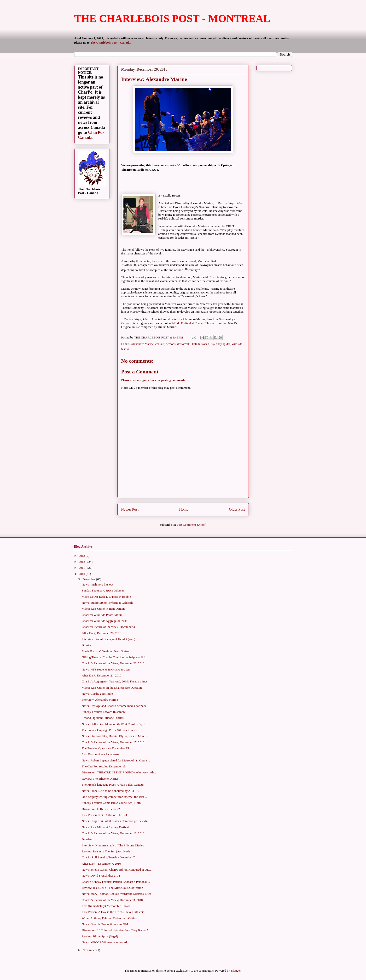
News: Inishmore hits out (97, 584)
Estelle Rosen (200, 344)
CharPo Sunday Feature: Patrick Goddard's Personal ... (116, 882)
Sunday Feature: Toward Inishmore (104, 712)
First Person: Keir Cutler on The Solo (105, 815)
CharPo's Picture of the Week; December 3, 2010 (112, 900)
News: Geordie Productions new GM (105, 924)
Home (184, 509)
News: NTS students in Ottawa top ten (106, 669)
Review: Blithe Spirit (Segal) (100, 936)
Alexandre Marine (142, 344)
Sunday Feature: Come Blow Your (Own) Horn (111, 803)
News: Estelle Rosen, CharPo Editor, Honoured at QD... (117, 870)
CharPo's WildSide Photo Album (102, 615)
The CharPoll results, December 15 (104, 766)
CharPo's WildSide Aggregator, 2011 (105, 621)
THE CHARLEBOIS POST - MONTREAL (172, 19)
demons (171, 344)
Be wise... (88, 645)
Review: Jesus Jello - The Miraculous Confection (112, 888)
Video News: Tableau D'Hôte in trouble (106, 597)
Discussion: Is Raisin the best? (101, 809)
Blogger (236, 971)
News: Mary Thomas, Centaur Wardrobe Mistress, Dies (116, 894)
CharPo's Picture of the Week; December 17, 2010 (113, 742)
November (89, 950)
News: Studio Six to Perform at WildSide (107, 603)
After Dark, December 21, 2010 (102, 675)
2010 (82, 574)
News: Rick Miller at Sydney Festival (105, 827)
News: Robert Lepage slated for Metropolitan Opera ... (116, 760)
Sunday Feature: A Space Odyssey (103, 590)
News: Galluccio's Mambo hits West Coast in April (113, 724)
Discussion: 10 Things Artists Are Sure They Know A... (116, 930)
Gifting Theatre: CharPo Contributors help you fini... (115, 657)
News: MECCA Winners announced (104, 942)
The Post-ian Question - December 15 (105, 748)
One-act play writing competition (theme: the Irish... (114, 797)
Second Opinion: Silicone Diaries (103, 718)
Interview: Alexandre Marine (100, 700)
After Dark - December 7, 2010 (101, 864)
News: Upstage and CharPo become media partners (114, 706)
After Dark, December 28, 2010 (102, 633)
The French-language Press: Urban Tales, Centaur (113, 785)
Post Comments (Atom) (192, 525)
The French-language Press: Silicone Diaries (110, 730)
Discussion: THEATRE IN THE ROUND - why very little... (119, 772)
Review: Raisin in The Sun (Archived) (106, 851)
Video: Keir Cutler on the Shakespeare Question (112, 688)
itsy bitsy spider (221, 344)
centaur (160, 344)
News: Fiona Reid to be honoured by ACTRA (110, 791)
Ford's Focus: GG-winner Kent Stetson (106, 651)
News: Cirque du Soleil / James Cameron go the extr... (116, 821)
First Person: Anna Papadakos (100, 754)
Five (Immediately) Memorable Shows (106, 906)
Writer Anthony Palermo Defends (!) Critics (109, 918)
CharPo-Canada (91, 135)
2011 (82, 568)
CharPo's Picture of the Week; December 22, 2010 (113, 663)
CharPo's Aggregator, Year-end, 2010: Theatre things (115, 681)
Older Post (237, 509)
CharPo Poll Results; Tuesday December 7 (108, 857)
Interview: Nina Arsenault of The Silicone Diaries (113, 845)
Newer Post (130, 509)
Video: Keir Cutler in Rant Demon (103, 609)
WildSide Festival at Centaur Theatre (192, 323)
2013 (82, 556)
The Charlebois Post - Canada (110, 42)
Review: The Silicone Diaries (100, 779)
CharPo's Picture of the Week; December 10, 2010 (113, 833)
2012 (82, 562)
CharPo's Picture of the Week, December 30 (109, 627)
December (89, 579)
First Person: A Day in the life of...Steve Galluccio (113, 912)
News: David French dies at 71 (101, 876)
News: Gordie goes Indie (97, 694)
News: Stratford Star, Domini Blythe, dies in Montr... (115, 736)
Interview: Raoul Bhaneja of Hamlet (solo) (108, 639)
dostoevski (184, 344)
